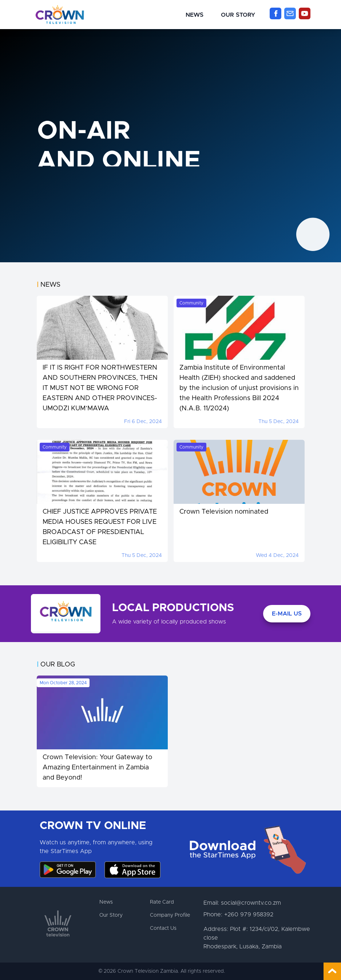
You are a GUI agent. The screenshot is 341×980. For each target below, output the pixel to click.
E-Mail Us (287, 614)
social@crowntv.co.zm (251, 903)
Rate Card (162, 902)
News (195, 15)
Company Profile (170, 915)
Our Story (238, 15)
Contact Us (163, 928)
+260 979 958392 (249, 915)
